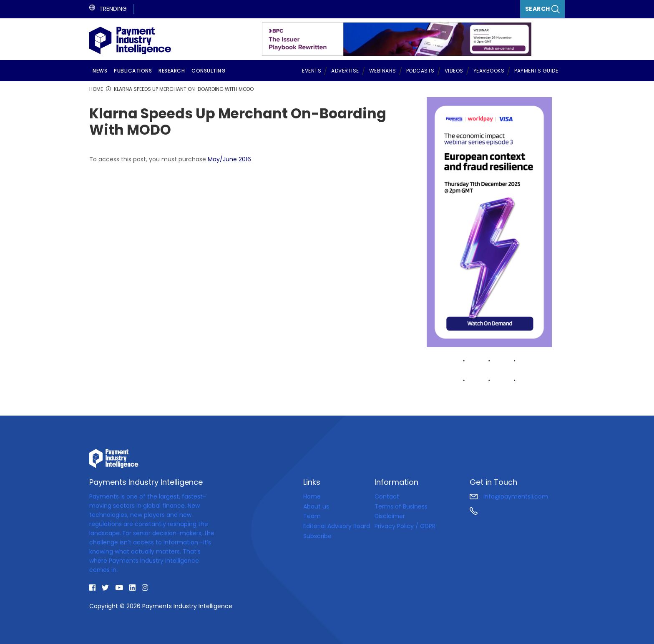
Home (312, 496)
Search (543, 9)
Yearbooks (489, 71)
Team (312, 516)
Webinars (383, 71)
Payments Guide (536, 71)
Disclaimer (390, 516)
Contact (387, 496)
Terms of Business (401, 506)
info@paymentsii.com (509, 496)
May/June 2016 (229, 159)
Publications (133, 71)
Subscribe (317, 536)
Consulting (209, 71)
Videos (454, 71)
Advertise (345, 71)
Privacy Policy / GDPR (405, 526)
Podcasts (420, 71)
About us (316, 506)
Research (172, 71)
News (100, 71)
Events (312, 71)
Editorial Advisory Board (337, 526)
